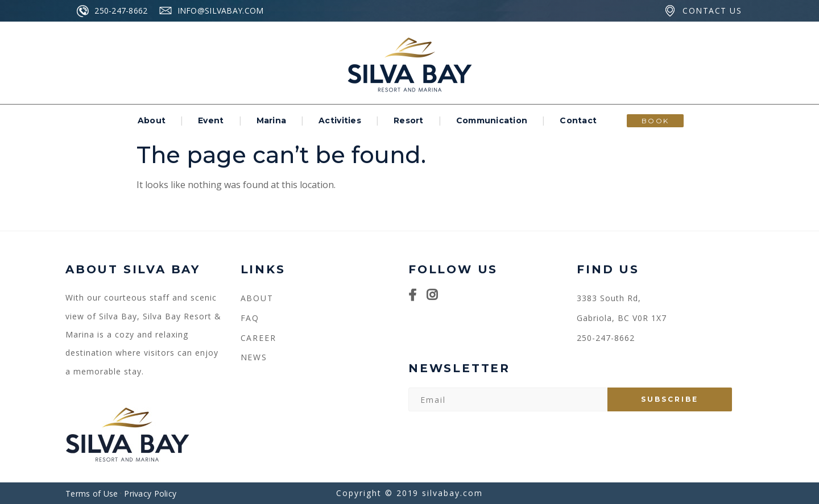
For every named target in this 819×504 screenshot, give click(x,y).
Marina (272, 120)
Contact (578, 120)
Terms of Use (92, 493)
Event (211, 120)
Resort (409, 120)
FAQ (250, 318)
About (152, 120)
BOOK (655, 121)
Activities (340, 120)
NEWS (254, 357)
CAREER (259, 338)
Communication (492, 120)
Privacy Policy (150, 493)
